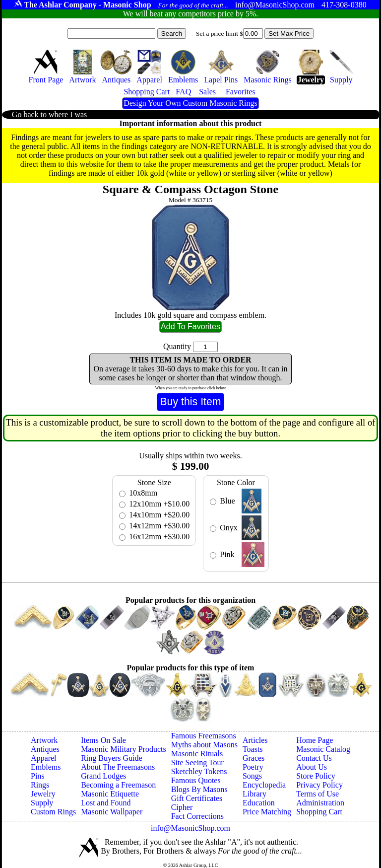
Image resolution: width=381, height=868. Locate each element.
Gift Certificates (197, 798)
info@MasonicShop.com (190, 828)
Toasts (253, 749)
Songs (252, 776)
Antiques (45, 749)
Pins (38, 776)
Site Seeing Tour (197, 762)
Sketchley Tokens (199, 771)
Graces (254, 758)
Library (254, 794)
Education (259, 803)
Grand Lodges (103, 776)
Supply (42, 803)
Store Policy (316, 776)
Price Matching (267, 812)
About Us (312, 767)
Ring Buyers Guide (112, 758)
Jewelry (43, 794)
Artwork (44, 740)
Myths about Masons (204, 745)
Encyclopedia (264, 785)
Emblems (46, 767)
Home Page (315, 740)
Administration (320, 803)
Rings (40, 785)
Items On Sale (103, 740)
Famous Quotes (196, 780)
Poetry (253, 767)
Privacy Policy (319, 785)
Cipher (182, 807)
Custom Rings (53, 812)
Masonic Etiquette (110, 794)
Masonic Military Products (124, 749)
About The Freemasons (118, 767)
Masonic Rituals (197, 754)
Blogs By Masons (199, 789)
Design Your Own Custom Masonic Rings (190, 103)
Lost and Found (106, 803)
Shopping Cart (319, 812)
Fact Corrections (197, 816)
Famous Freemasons (204, 736)
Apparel (44, 758)
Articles (255, 740)
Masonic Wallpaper (112, 812)
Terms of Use (317, 794)
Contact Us (314, 758)
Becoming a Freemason (118, 785)
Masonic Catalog (323, 749)
